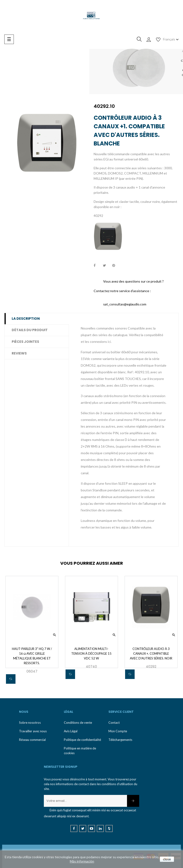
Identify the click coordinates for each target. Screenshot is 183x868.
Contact (114, 723)
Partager (97, 266)
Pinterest (116, 266)
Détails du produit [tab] (30, 330)
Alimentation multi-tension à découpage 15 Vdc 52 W (91, 653)
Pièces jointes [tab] (25, 342)
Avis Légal (71, 731)
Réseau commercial (32, 740)
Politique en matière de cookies (80, 751)
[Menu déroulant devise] (171, 39)
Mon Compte (118, 731)
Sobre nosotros (30, 723)
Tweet (107, 266)
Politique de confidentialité (82, 740)
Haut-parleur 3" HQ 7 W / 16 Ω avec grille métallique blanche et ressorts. (32, 656)
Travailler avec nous (33, 731)
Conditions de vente (78, 723)
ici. (110, 342)
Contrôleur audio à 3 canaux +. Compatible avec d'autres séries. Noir (151, 653)
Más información (82, 861)
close (167, 859)
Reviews (19, 353)
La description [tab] (26, 319)
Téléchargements (120, 740)
